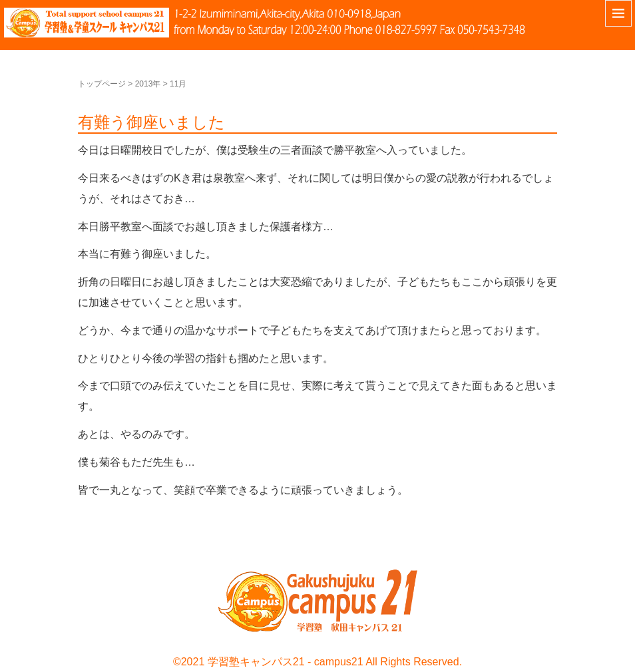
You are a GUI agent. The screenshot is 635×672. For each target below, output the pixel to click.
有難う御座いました (151, 122)
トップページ (102, 84)
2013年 (148, 84)
